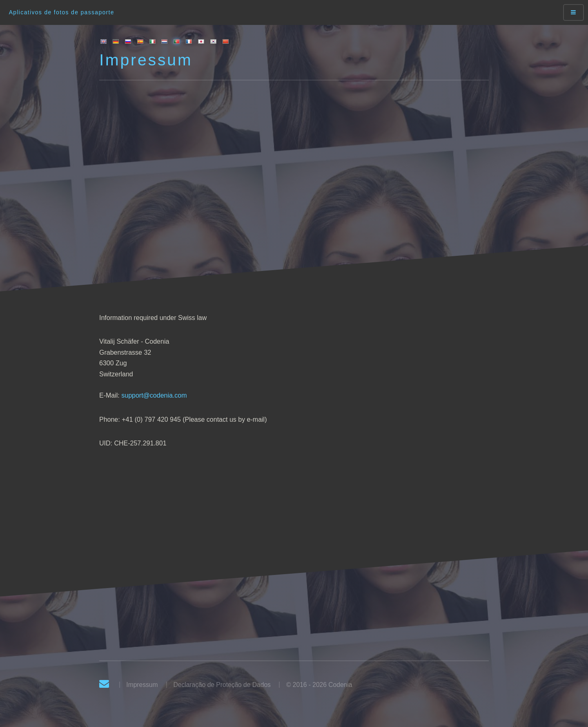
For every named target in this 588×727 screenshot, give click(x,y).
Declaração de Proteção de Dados (222, 685)
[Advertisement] (294, 188)
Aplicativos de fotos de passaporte (62, 12)
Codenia (340, 685)
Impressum (142, 685)
